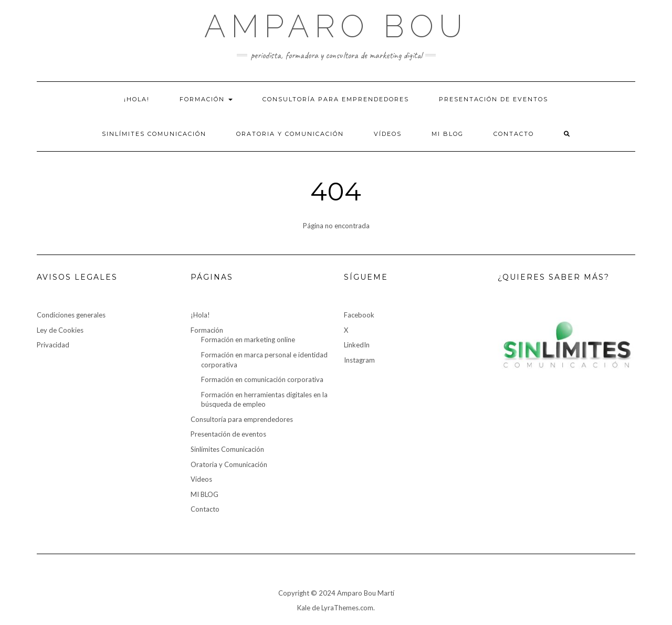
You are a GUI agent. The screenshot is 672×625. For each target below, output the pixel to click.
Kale (304, 608)
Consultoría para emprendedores (336, 99)
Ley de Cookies (60, 330)
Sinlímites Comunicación (154, 134)
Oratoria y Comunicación (290, 134)
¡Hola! (137, 99)
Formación (206, 99)
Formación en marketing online (248, 340)
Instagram (359, 360)
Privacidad (53, 345)
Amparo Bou (336, 26)
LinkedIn (357, 345)
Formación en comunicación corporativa (262, 379)
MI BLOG (448, 134)
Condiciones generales (71, 315)
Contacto (514, 134)
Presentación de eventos (493, 99)
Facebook (359, 315)
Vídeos (388, 134)
